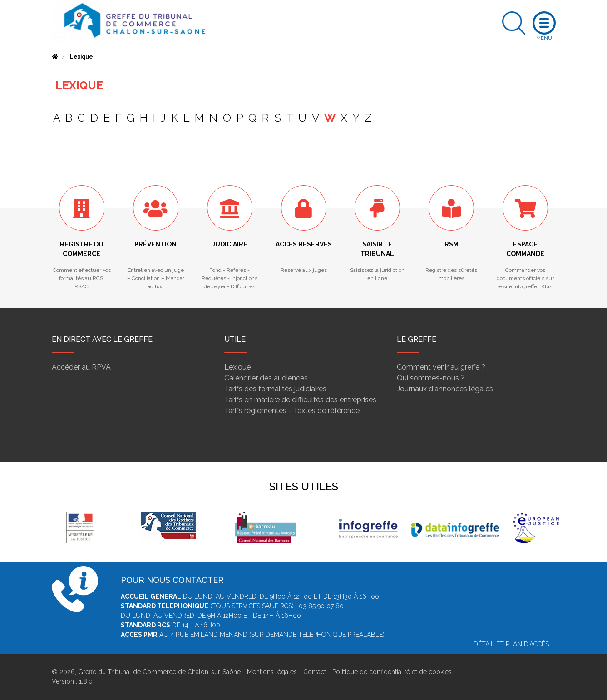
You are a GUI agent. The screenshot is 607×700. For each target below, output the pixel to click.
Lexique (237, 367)
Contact (315, 672)
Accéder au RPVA (81, 367)
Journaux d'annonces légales (445, 389)
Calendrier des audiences (266, 378)
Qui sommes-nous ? (431, 378)
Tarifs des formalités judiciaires (275, 389)
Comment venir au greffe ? (441, 367)
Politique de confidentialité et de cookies (392, 672)
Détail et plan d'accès (511, 644)
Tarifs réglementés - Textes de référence (292, 411)
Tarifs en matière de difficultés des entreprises (300, 400)
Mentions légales (272, 672)
